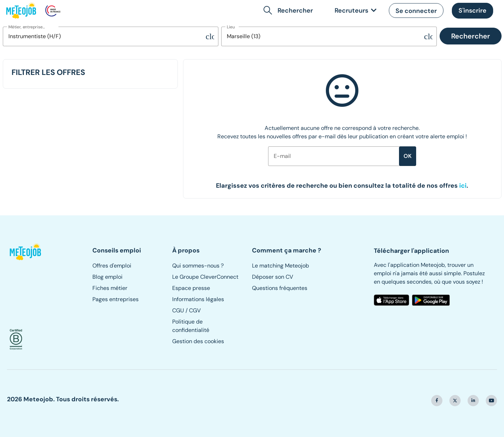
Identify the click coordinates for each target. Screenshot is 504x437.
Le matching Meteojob (281, 266)
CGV (195, 310)
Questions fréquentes (280, 288)
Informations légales (198, 299)
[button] (290, 11)
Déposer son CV (273, 277)
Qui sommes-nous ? (198, 266)
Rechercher (471, 36)
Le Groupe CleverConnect (205, 277)
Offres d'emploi (112, 266)
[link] (354, 11)
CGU (178, 310)
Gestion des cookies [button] (198, 341)
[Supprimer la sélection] (210, 36)
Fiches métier (110, 288)
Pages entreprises (115, 299)
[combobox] (104, 36)
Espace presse (191, 288)
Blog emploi (107, 277)
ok (408, 156)
